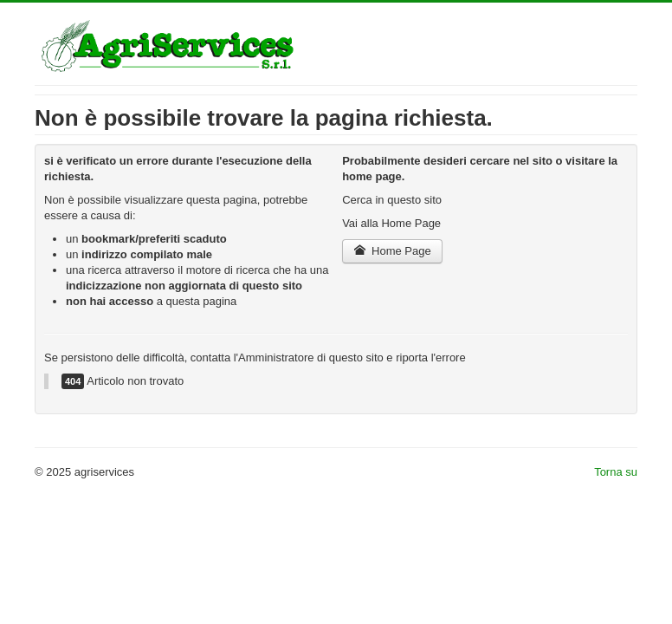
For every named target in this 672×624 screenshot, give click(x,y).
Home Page (392, 251)
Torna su (616, 472)
